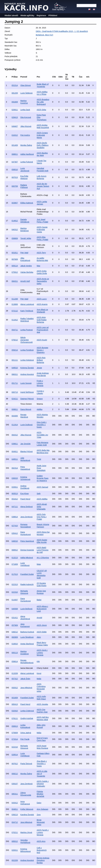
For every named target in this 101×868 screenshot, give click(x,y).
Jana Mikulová (26, 688)
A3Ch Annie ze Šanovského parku (43, 281)
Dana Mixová (26, 409)
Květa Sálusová (27, 809)
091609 (15, 102)
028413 (15, 117)
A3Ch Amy (41, 841)
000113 (15, 653)
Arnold (39, 618)
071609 (15, 564)
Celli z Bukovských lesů (42, 850)
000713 (15, 392)
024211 (15, 399)
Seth (39, 494)
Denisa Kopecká (27, 550)
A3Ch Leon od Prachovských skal (43, 330)
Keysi (39, 673)
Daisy (39, 803)
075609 (15, 733)
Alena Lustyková (27, 304)
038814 (15, 517)
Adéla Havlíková (27, 154)
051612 (15, 499)
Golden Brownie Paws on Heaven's (43, 478)
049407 (15, 126)
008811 (15, 409)
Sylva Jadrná (26, 733)
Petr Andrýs (25, 135)
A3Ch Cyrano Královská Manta (42, 135)
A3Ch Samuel (42, 487)
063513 (15, 494)
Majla (39, 679)
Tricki (39, 459)
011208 (15, 299)
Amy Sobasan (42, 809)
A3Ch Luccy (42, 299)
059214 (15, 350)
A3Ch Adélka (42, 499)
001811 (15, 253)
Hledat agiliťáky (27, 15)
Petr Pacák (25, 739)
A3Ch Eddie (42, 632)
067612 (15, 764)
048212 (15, 632)
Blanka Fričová (26, 452)
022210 (15, 747)
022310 (15, 592)
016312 (15, 135)
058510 (15, 170)
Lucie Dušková (26, 425)
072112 (15, 311)
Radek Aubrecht (27, 584)
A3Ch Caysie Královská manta (42, 230)
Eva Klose (25, 494)
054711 (15, 330)
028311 (15, 850)
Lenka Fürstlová (27, 350)
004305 (15, 416)
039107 (15, 784)
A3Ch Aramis (42, 304)
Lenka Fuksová (27, 162)
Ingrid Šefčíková (27, 392)
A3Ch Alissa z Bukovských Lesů (42, 609)
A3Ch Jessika (42, 704)
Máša (39, 733)
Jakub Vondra (26, 266)
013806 (15, 304)
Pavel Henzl (25, 499)
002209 (15, 860)
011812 (15, 320)
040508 (15, 609)
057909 (15, 625)
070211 (15, 832)
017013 (15, 574)
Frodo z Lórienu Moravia (40, 383)
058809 (15, 238)
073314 (15, 739)
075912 (15, 272)
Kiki (38, 661)
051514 (15, 85)
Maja (39, 564)
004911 (15, 452)
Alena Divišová (26, 507)
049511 (15, 459)
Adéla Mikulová (27, 558)
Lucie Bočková (26, 609)
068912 (15, 550)
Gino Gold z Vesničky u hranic (42, 425)
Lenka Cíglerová (27, 711)
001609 (15, 698)
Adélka (40, 409)
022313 (15, 584)
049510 (15, 368)
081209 (15, 93)
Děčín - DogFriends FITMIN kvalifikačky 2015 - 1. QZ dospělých (62, 31)
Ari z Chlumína (43, 558)
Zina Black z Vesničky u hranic (42, 764)
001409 (15, 145)
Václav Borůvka (27, 272)
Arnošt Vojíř (25, 281)
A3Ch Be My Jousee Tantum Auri (43, 186)
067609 (15, 259)
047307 (15, 162)
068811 (15, 154)
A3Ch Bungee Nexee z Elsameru (42, 350)
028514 (15, 755)
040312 (15, 230)
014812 (15, 221)
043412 (15, 803)
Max (38, 266)
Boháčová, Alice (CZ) (44, 35)
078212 (15, 340)
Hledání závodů (11, 15)
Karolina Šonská (27, 815)
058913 (15, 726)
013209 (15, 673)
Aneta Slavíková (27, 644)
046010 (15, 541)
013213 (15, 558)
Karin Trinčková (27, 311)
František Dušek (27, 574)
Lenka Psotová (26, 330)
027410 (15, 526)
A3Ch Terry (41, 253)
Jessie (39, 368)
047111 (15, 507)
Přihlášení (53, 15)
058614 (15, 661)
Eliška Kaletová (27, 203)
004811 (15, 809)
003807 (15, 203)
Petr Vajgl (24, 253)
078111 (15, 718)
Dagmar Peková (27, 399)
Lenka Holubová (27, 360)
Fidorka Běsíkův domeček (40, 794)
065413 (15, 704)
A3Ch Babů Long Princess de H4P (43, 550)
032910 (15, 711)
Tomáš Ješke (26, 238)
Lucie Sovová (26, 383)
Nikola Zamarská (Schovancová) (26, 340)
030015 (15, 478)
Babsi (39, 600)
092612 (15, 688)
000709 (15, 186)
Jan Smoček (25, 444)
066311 (15, 374)
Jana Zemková (26, 517)
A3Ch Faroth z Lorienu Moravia (43, 832)
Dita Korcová (26, 117)
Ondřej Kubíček (27, 718)
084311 (15, 281)
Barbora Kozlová (27, 632)
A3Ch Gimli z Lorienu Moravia (42, 653)
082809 (15, 637)
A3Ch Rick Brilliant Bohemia (41, 360)
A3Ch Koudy (42, 340)
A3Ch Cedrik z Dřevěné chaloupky (43, 784)
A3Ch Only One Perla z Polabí (42, 517)
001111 (15, 360)
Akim (39, 637)
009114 (15, 266)
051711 (15, 383)
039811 (15, 444)
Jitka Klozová (26, 126)
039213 (15, 815)
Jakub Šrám (25, 679)
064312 (15, 435)
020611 (15, 110)
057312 (15, 679)
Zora (39, 815)
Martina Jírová (26, 832)
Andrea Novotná (27, 374)
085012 (15, 841)
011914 (15, 425)
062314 (15, 468)
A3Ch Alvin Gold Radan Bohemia (42, 320)
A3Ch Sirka (41, 110)
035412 (15, 533)
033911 (15, 487)
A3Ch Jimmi (42, 625)
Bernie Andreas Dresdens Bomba (43, 860)
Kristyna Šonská (27, 368)
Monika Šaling (26, 145)
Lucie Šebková (26, 93)
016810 (15, 644)
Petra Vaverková (27, 541)
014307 (15, 600)
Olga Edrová (26, 85)
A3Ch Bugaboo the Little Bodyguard (43, 102)
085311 (15, 794)
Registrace (41, 15)
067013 (15, 177)
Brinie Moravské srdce (41, 822)
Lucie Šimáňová (27, 637)
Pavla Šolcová (26, 764)
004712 (15, 822)
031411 (15, 618)
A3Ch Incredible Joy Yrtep (42, 435)
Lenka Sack (25, 110)
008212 (15, 774)
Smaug (40, 399)
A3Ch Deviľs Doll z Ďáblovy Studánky (43, 145)
